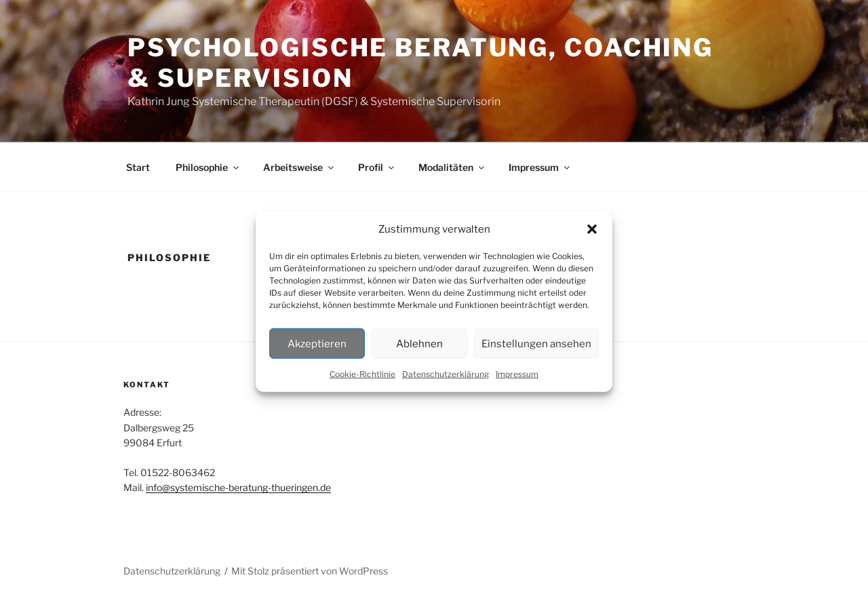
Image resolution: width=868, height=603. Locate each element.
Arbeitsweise (299, 167)
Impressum (517, 374)
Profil (377, 167)
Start (138, 167)
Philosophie (208, 167)
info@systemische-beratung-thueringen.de (238, 487)
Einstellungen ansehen (536, 343)
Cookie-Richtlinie (362, 374)
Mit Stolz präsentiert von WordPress (310, 571)
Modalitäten (452, 167)
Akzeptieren (317, 343)
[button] (592, 229)
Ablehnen (419, 343)
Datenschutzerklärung (446, 374)
